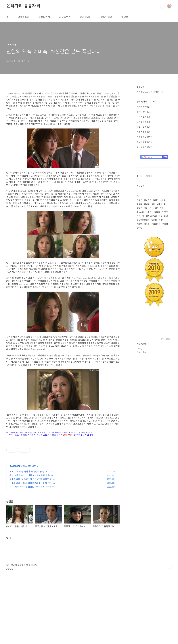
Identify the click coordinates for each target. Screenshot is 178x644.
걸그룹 (147, 224)
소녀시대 (140, 212)
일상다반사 (44, 17)
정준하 (154, 220)
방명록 (125, 17)
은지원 (139, 200)
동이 (153, 204)
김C (157, 208)
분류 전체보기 (146, 101)
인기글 (149, 176)
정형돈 (139, 208)
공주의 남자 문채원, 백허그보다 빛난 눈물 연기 (31, 483)
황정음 (139, 204)
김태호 (139, 224)
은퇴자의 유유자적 (23, 6)
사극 (146, 208)
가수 (151, 208)
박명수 (156, 200)
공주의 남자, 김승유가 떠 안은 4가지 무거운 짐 (31, 479)
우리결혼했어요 (143, 220)
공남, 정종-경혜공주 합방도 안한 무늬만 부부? (30, 487)
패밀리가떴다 (151, 216)
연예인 (165, 224)
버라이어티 (145, 147)
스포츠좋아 (144, 132)
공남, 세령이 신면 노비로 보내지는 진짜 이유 (30, 475)
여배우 (147, 204)
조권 (162, 208)
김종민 (161, 220)
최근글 (140, 176)
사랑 (161, 216)
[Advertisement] (62, 534)
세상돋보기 (65, 17)
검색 (162, 6)
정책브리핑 (106, 17)
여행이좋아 (24, 17)
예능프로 (148, 200)
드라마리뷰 (15, 466)
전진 (138, 216)
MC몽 (163, 200)
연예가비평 (145, 142)
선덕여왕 (157, 212)
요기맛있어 (86, 17)
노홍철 (149, 212)
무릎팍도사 (156, 224)
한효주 (165, 212)
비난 (166, 216)
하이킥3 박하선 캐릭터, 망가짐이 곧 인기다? (29, 471)
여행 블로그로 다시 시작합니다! (150, 92)
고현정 (139, 228)
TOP (169, 634)
